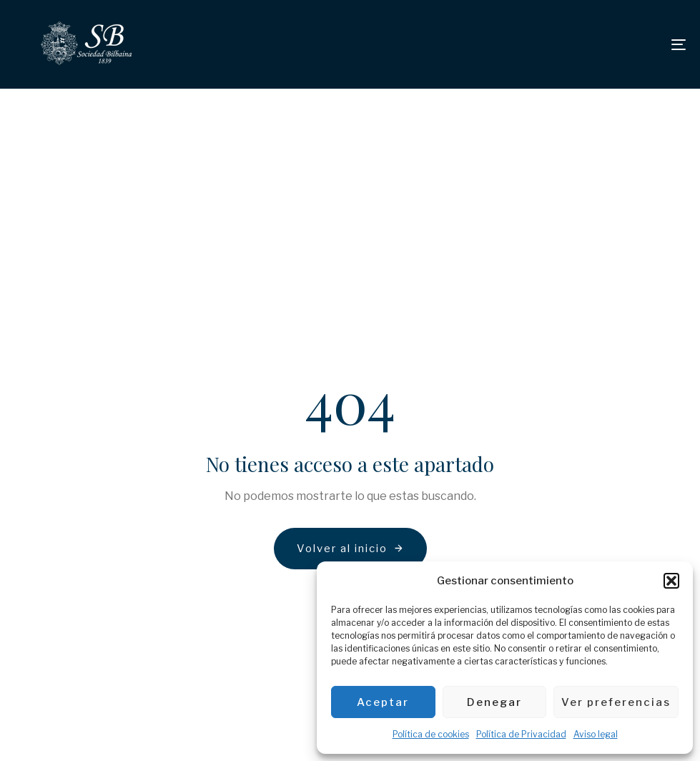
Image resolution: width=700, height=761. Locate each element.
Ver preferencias (616, 702)
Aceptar (383, 702)
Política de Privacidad (521, 734)
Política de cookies (431, 734)
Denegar (494, 702)
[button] (671, 581)
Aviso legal (596, 734)
